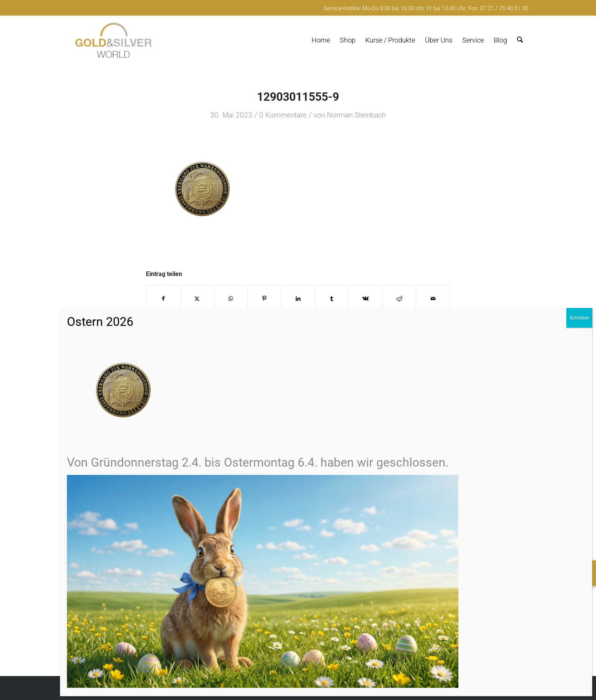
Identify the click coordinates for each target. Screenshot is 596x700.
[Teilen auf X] (197, 299)
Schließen (579, 318)
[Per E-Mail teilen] (433, 299)
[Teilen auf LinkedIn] (298, 299)
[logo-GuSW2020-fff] (113, 40)
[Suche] (520, 40)
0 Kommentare (283, 115)
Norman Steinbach (356, 115)
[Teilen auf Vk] (366, 299)
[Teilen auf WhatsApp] (231, 299)
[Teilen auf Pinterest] (265, 299)
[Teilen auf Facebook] (163, 299)
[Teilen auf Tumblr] (332, 299)
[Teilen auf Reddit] (399, 299)
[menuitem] (321, 40)
